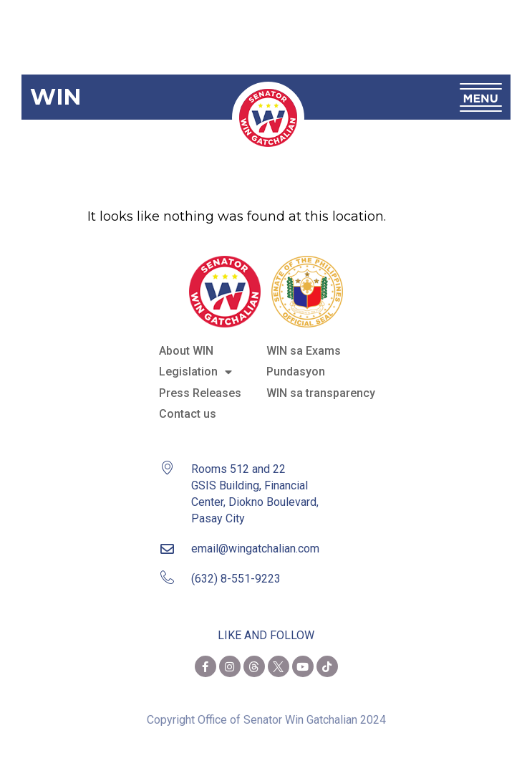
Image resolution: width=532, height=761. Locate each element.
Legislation (195, 372)
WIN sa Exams (304, 351)
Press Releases (200, 393)
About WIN (186, 351)
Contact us (188, 414)
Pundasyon (296, 372)
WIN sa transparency (321, 393)
